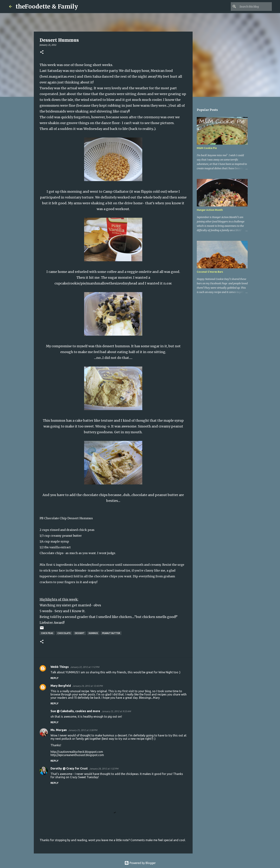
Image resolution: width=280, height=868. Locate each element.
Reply (55, 678)
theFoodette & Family (47, 7)
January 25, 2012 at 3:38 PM (83, 730)
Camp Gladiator (116, 192)
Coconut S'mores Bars (210, 272)
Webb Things (60, 667)
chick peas (47, 633)
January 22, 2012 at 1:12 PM (85, 667)
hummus (93, 633)
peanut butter (111, 633)
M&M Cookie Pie (207, 148)
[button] (42, 52)
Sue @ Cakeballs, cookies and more (75, 711)
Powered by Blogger (140, 863)
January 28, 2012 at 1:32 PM (104, 769)
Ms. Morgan (59, 730)
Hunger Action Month (210, 210)
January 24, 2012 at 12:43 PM (87, 686)
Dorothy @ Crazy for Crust (69, 768)
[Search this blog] (253, 7)
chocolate (64, 633)
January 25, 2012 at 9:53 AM (116, 711)
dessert (80, 633)
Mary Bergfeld (61, 686)
